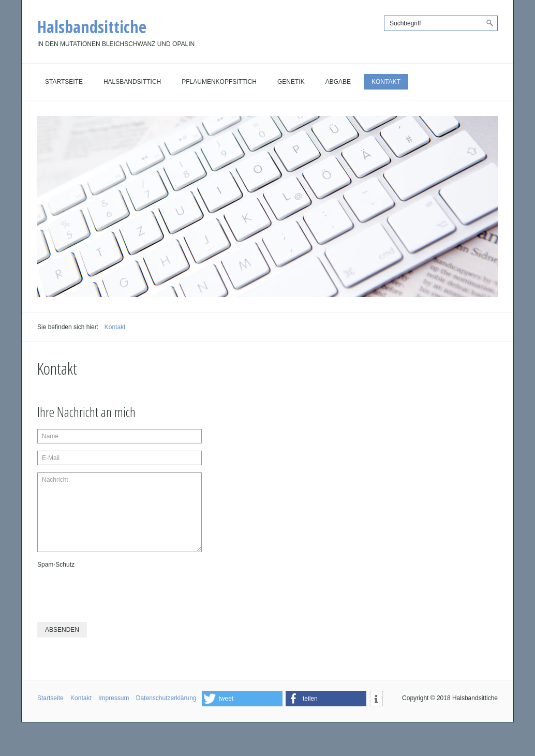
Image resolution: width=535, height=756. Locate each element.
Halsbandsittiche (92, 27)
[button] (242, 699)
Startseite (64, 82)
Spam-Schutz (56, 565)
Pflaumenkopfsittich (219, 82)
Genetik (291, 82)
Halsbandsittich (132, 82)
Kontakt (386, 82)
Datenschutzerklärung (166, 698)
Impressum (114, 698)
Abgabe (338, 82)
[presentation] (116, 591)
